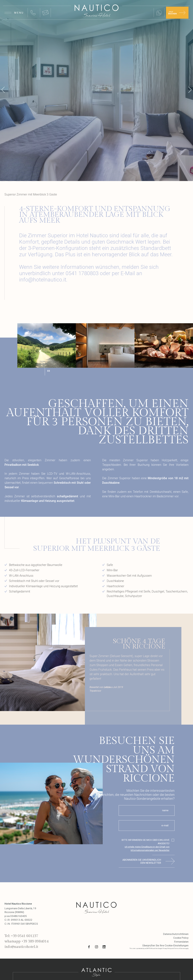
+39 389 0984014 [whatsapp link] (35, 941)
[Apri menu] (14, 13)
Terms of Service (180, 948)
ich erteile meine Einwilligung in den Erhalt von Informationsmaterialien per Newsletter (147, 849)
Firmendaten (181, 942)
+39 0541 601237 (25, 936)
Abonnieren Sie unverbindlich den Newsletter (142, 861)
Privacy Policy (167, 948)
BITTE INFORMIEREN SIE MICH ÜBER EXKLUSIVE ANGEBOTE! (144, 845)
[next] (190, 91)
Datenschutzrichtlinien (176, 934)
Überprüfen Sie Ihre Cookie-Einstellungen (165, 945)
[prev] (3, 91)
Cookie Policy (181, 938)
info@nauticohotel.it (21, 947)
